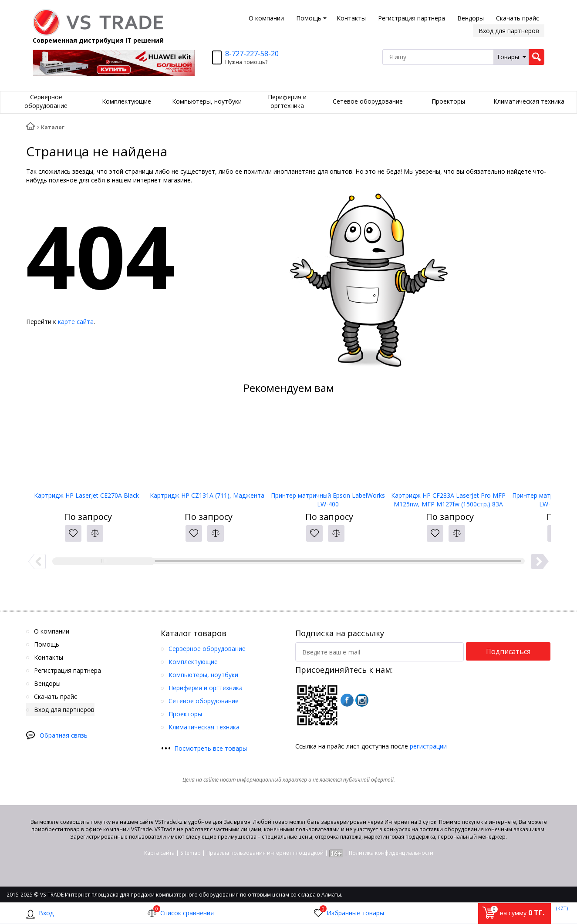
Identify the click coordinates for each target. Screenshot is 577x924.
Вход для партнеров (509, 31)
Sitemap (191, 853)
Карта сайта (159, 853)
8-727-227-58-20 (252, 54)
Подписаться (508, 651)
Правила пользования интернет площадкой (265, 853)
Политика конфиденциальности (391, 853)
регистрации (428, 746)
